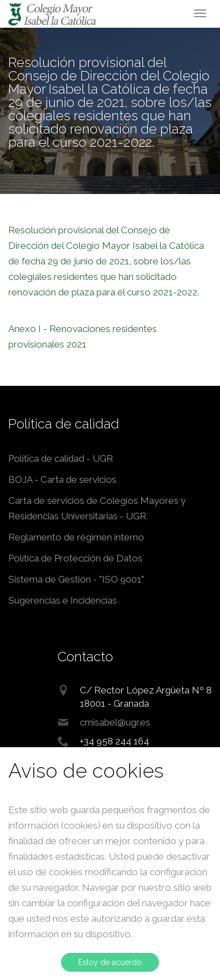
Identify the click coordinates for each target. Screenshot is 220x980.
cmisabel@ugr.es (115, 722)
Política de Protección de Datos (75, 558)
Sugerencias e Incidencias (63, 600)
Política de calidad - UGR (61, 458)
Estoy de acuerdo (110, 962)
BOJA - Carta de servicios (62, 479)
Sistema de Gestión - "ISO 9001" (76, 579)
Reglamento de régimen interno (76, 537)
